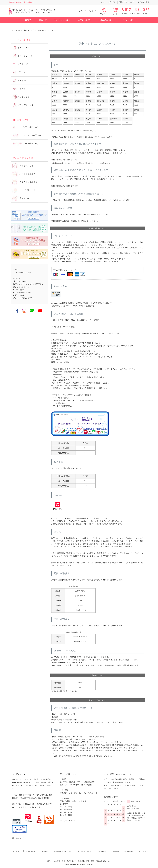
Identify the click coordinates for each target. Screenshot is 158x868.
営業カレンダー (111, 797)
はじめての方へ (15, 851)
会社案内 (116, 851)
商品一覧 (43, 20)
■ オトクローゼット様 (22, 292)
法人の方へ (142, 851)
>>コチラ (115, 789)
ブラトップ (23, 64)
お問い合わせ (103, 851)
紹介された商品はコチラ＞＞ (25, 298)
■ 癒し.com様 (19, 295)
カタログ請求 (31, 851)
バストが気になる (28, 174)
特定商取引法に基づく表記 (63, 851)
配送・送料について (69, 774)
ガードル (22, 81)
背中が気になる (27, 166)
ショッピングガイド (108, 2)
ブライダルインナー (27, 105)
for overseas (129, 851)
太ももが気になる (28, 198)
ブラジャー (23, 72)
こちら (28, 272)
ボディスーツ (24, 48)
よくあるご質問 (144, 2)
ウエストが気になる (29, 182)
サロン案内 (44, 851)
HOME (28, 20)
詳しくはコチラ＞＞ (20, 838)
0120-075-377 (137, 9)
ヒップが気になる (28, 190)
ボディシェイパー (26, 56)
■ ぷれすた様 (19, 290)
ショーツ (22, 89)
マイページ (104, 14)
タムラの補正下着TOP (21, 30)
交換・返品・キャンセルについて (119, 774)
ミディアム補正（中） (33, 135)
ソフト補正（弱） (31, 127)
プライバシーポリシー (85, 851)
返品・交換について (127, 2)
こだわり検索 (127, 20)
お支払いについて (20, 774)
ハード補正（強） (31, 144)
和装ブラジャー (25, 97)
